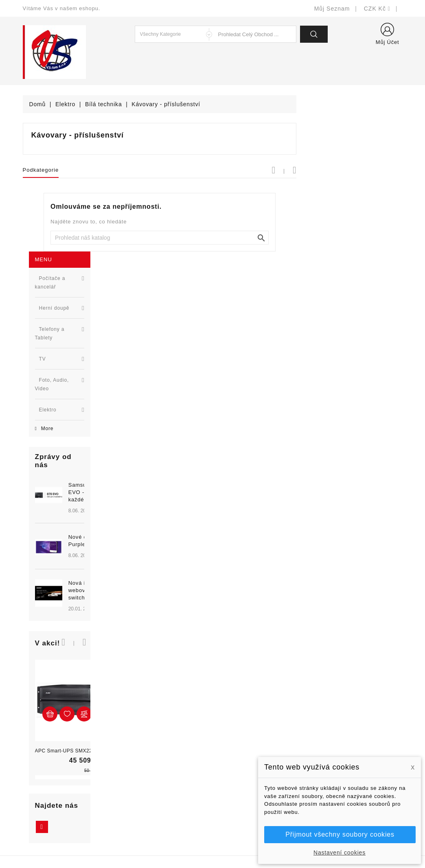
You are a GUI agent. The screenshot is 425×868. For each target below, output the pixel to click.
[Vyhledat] (265, 238)
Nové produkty (140, 727)
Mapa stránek (237, 801)
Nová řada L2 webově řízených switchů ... (85, 402)
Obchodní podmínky (246, 752)
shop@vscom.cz (55, 776)
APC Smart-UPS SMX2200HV (64, 563)
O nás (227, 764)
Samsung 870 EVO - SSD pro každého (82, 304)
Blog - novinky (140, 764)
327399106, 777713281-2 (68, 764)
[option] (70, 360)
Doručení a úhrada (244, 715)
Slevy (128, 715)
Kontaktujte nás (240, 788)
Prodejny (231, 813)
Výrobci (131, 752)
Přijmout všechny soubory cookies (340, 834)
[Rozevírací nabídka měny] (377, 9)
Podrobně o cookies (246, 776)
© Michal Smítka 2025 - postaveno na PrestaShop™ (213, 841)
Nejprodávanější (143, 740)
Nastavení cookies (340, 853)
